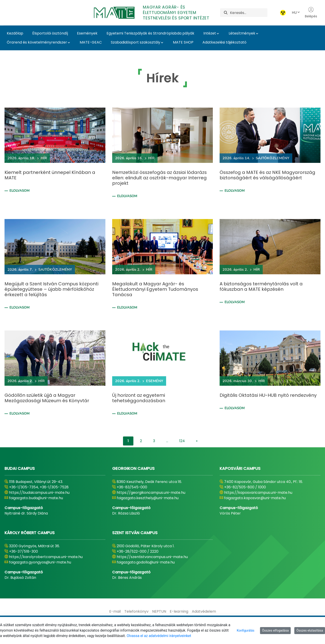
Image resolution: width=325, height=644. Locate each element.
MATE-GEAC (91, 42)
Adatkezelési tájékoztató (224, 42)
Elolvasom (20, 191)
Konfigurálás (246, 630)
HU (296, 13)
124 (182, 441)
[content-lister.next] (197, 441)
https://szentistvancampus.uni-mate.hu (152, 557)
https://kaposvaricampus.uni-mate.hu (258, 493)
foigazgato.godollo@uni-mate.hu (146, 562)
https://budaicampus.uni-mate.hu (39, 493)
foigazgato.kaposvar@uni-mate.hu (255, 498)
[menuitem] (115, 612)
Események (87, 33)
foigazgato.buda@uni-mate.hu (36, 498)
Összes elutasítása (310, 630)
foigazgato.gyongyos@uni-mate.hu (40, 562)
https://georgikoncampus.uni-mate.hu (151, 493)
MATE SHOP (183, 42)
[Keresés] (249, 13)
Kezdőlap (15, 33)
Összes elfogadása (275, 630)
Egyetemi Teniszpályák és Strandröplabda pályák (150, 33)
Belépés (311, 13)
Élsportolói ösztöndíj (50, 33)
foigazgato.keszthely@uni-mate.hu (148, 498)
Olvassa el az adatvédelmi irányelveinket (159, 636)
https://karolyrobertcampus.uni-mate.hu (46, 557)
